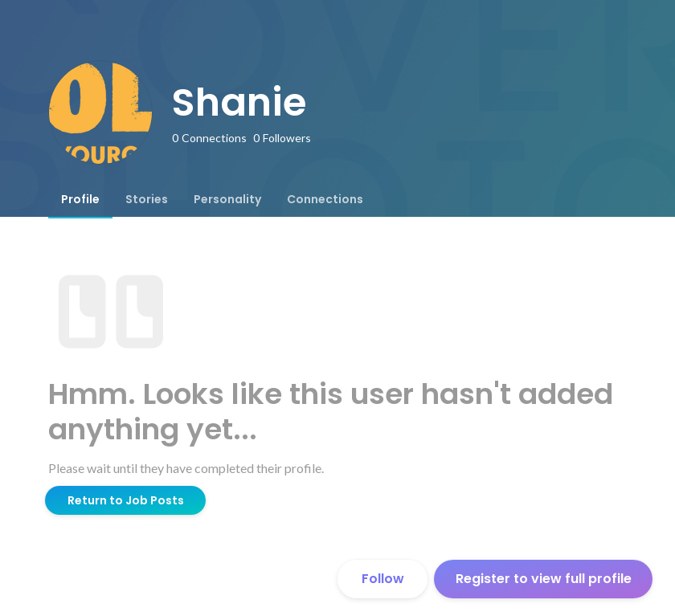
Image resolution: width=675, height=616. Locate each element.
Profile (80, 199)
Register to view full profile (544, 579)
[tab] (80, 199)
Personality (227, 199)
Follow (383, 579)
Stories (147, 199)
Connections (325, 199)
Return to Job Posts (126, 500)
